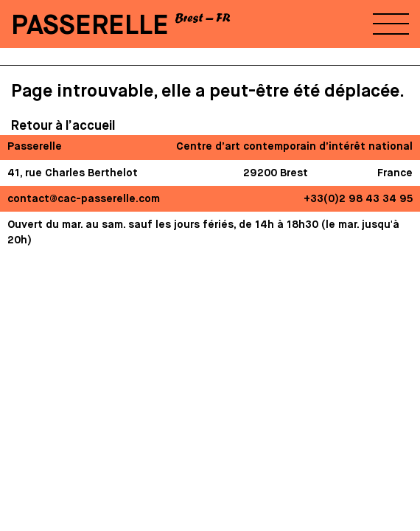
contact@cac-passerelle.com (84, 199)
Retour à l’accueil (63, 126)
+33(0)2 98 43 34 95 (358, 199)
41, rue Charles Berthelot (73, 173)
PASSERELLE (90, 26)
